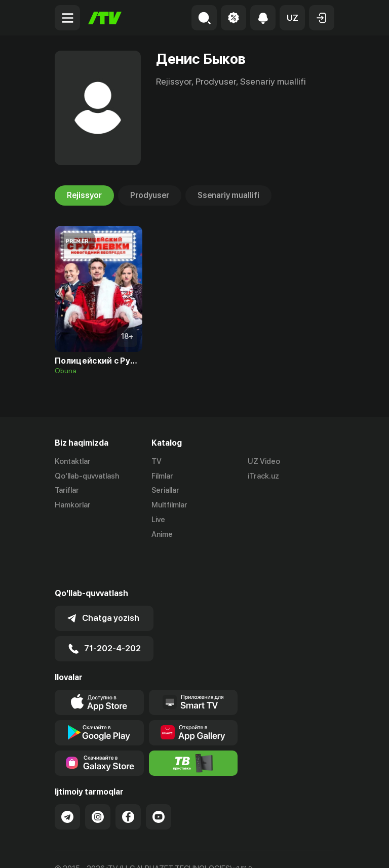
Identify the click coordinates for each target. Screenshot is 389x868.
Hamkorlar (73, 505)
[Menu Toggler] (67, 18)
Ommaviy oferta (82, 849)
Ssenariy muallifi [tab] (228, 195)
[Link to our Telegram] (67, 780)
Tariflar (67, 491)
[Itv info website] (193, 727)
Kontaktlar (73, 461)
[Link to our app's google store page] (99, 696)
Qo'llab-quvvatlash (87, 476)
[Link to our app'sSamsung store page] (99, 727)
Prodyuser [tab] (150, 195)
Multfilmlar (169, 505)
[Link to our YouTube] (159, 780)
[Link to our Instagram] (98, 780)
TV (157, 461)
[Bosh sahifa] (105, 18)
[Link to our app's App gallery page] (193, 696)
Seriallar (165, 491)
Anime (162, 534)
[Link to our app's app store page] (99, 666)
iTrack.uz (263, 476)
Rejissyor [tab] (84, 195)
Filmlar (162, 476)
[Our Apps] (193, 666)
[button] (292, 18)
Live (158, 520)
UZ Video (264, 461)
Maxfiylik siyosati (151, 849)
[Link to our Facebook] (128, 780)
